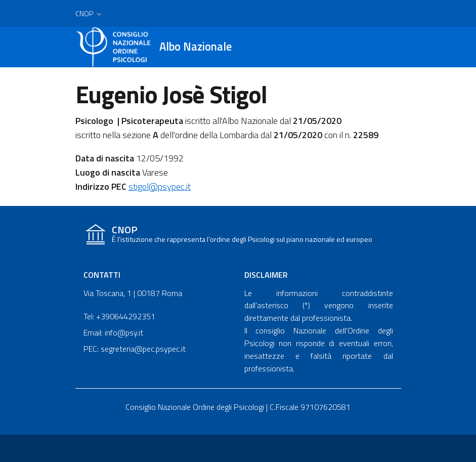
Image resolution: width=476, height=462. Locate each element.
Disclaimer (266, 275)
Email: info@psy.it (113, 332)
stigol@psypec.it (160, 186)
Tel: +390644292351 (119, 316)
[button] (90, 14)
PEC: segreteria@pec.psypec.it (135, 349)
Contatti (102, 275)
